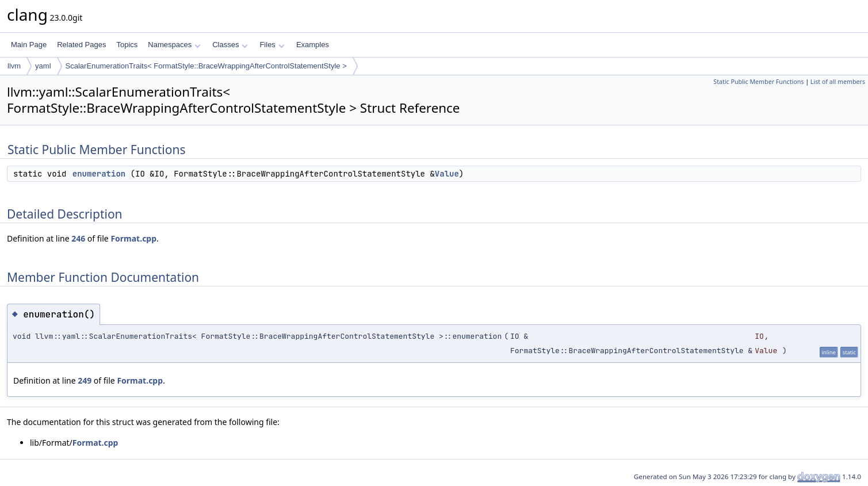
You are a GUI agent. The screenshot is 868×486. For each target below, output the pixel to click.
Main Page (29, 45)
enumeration (99, 174)
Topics (127, 45)
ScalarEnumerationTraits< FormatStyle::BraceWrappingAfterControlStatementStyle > (206, 66)
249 (85, 380)
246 (78, 238)
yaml (43, 66)
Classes (230, 45)
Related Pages (81, 45)
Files (272, 45)
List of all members (838, 82)
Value (447, 174)
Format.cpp (133, 238)
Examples (313, 45)
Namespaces (174, 45)
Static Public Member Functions (758, 82)
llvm (14, 66)
